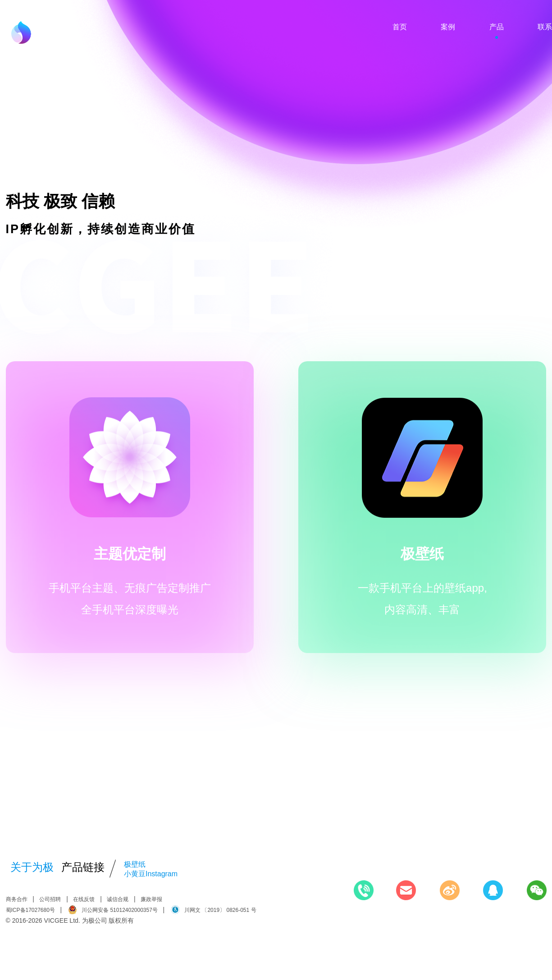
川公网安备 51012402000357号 (113, 910)
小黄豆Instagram (151, 874)
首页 (400, 27)
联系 (545, 27)
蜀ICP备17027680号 (30, 910)
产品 (497, 27)
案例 (448, 27)
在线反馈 (84, 899)
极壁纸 (135, 864)
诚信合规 (118, 899)
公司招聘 (50, 899)
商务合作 (17, 899)
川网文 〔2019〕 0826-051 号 (213, 910)
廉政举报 (151, 899)
